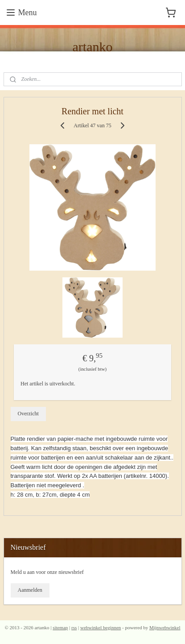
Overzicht (28, 414)
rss (74, 627)
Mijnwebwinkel (165, 627)
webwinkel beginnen (101, 627)
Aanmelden (30, 590)
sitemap (60, 627)
